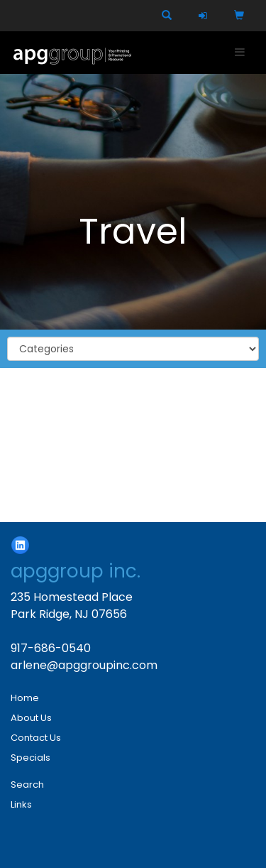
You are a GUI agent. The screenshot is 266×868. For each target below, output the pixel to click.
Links (21, 804)
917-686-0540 (51, 648)
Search (27, 785)
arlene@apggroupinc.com (84, 665)
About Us (31, 718)
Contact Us (36, 738)
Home (25, 698)
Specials (31, 758)
